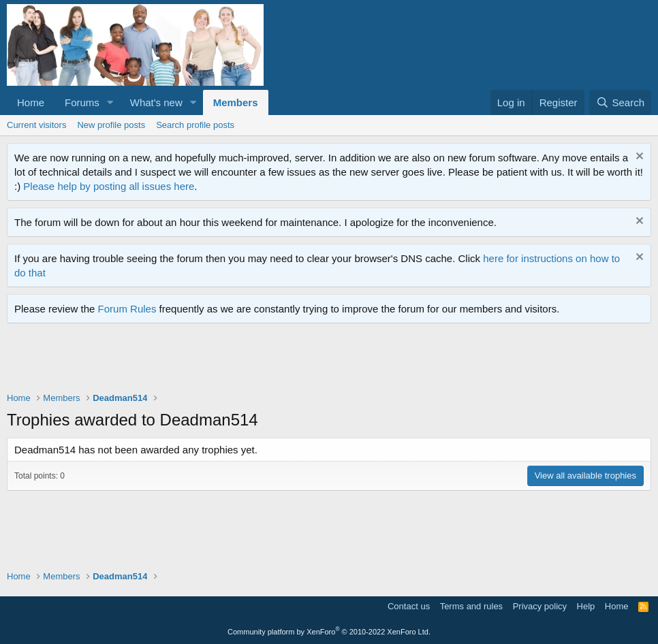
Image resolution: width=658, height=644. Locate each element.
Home (31, 102)
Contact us (409, 606)
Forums (82, 102)
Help (586, 606)
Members (236, 102)
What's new (156, 102)
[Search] (620, 102)
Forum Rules (127, 309)
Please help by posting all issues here (109, 186)
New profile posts (111, 125)
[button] (110, 102)
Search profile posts (195, 125)
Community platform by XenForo (329, 632)
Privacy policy (540, 606)
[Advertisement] (255, 361)
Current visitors (36, 125)
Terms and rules (471, 606)
